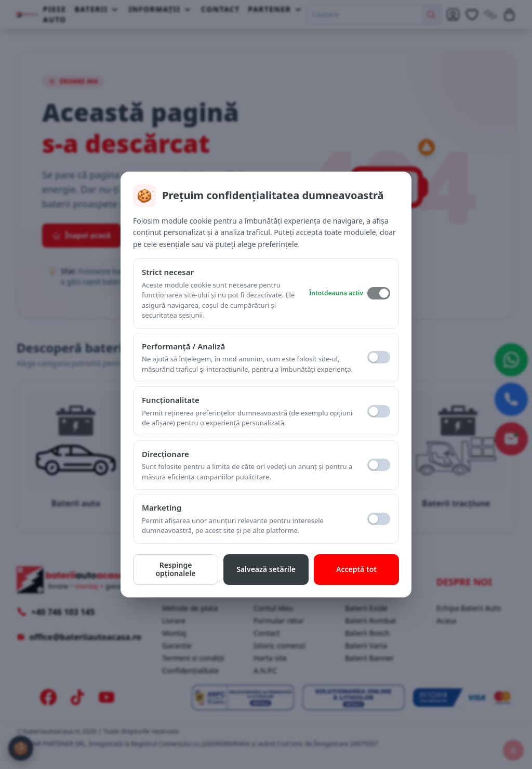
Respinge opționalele (175, 569)
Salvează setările (266, 569)
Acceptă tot (356, 569)
